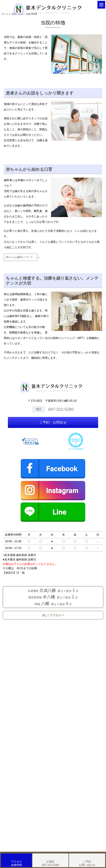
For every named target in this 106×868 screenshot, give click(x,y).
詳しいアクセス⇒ (53, 615)
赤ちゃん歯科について (19, 257)
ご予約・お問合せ (53, 422)
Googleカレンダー (53, 702)
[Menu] (101, 5)
